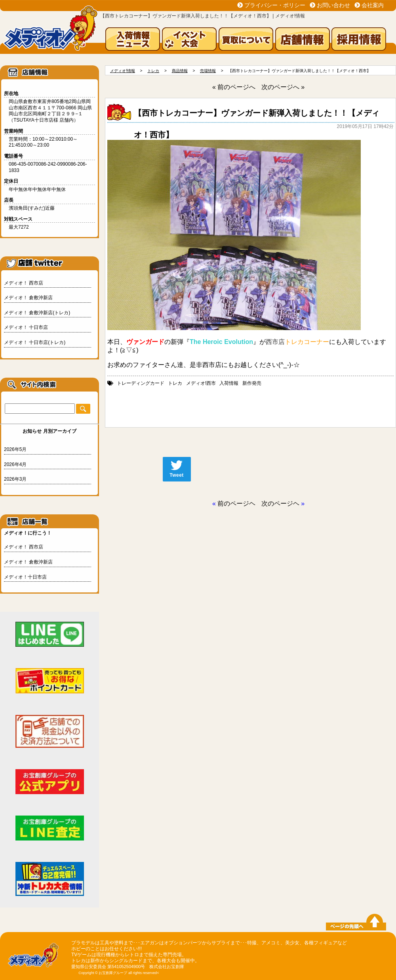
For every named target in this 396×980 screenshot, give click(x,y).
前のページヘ (236, 503)
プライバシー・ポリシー (275, 5)
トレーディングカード (141, 383)
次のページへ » (283, 87)
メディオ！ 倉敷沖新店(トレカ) (37, 313)
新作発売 (252, 383)
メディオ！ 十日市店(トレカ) (35, 342)
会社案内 (373, 5)
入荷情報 (229, 383)
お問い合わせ (333, 5)
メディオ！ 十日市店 (26, 327)
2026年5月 (15, 449)
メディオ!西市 (201, 383)
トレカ (175, 383)
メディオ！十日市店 (25, 577)
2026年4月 (15, 464)
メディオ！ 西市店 (24, 283)
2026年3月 (15, 479)
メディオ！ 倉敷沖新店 (28, 298)
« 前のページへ (234, 87)
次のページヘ (280, 503)
